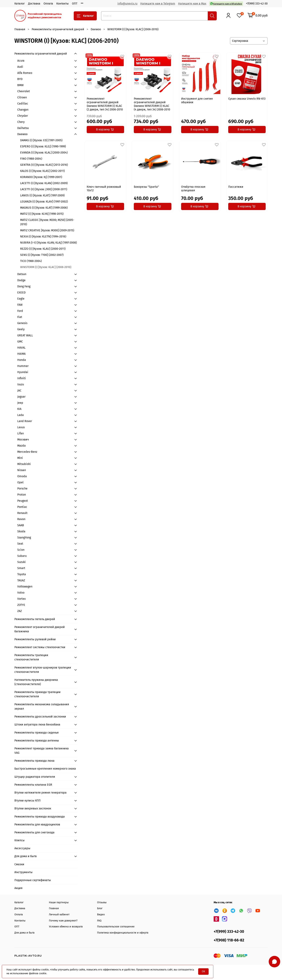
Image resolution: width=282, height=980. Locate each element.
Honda (22, 360)
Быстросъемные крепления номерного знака (45, 769)
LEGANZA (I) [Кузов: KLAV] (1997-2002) (44, 201)
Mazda (21, 446)
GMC (20, 341)
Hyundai (23, 372)
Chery (21, 122)
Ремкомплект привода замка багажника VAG (42, 751)
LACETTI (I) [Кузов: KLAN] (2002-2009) (44, 183)
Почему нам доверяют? (63, 921)
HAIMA (21, 354)
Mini (20, 458)
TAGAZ (21, 580)
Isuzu (21, 384)
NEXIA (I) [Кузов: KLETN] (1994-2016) (43, 236)
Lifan (21, 433)
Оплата (48, 4)
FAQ (99, 921)
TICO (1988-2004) (31, 261)
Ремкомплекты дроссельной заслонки (40, 717)
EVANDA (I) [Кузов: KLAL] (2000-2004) (44, 152)
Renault (22, 513)
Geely (21, 329)
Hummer (23, 366)
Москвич (23, 439)
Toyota (22, 574)
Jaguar (21, 397)
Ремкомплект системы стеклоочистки (40, 647)
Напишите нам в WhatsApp (226, 4)
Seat (20, 544)
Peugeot (23, 501)
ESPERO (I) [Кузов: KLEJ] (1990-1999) (43, 146)
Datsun (22, 274)
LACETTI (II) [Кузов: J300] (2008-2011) (44, 189)
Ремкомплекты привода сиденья (37, 733)
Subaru (22, 556)
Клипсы (20, 840)
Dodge (21, 280)
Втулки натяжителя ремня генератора (40, 793)
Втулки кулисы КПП (28, 800)
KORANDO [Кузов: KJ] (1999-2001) (41, 177)
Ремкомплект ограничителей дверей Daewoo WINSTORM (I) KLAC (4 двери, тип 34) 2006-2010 (152, 104)
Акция (18, 888)
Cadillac (23, 103)
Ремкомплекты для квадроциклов (37, 824)
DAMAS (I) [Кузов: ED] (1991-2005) (41, 140)
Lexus (21, 427)
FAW (20, 305)
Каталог (20, 4)
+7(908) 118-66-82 (229, 940)
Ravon (21, 519)
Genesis (22, 323)
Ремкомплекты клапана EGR (33, 785)
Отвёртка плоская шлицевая (193, 189)
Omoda (22, 476)
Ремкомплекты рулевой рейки (35, 639)
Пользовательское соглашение (116, 927)
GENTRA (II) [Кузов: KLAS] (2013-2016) (44, 165)
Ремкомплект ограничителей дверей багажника (40, 629)
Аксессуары (22, 848)
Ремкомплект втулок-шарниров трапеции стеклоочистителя (43, 670)
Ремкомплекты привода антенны (37, 740)
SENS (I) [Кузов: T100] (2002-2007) (42, 255)
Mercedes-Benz (27, 452)
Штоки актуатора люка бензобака (37, 724)
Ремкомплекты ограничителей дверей (58, 29)
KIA (19, 409)
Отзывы (102, 902)
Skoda (21, 531)
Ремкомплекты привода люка (34, 761)
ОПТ (75, 4)
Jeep (20, 403)
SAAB (21, 525)
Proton (22, 495)
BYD (20, 79)
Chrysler (23, 116)
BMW (20, 85)
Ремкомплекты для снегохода (34, 832)
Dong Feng (24, 286)
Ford (20, 311)
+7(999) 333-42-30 (257, 4)
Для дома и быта (26, 856)
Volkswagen (25, 586)
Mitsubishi (24, 464)
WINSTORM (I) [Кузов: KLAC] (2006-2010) (46, 267)
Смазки (19, 864)
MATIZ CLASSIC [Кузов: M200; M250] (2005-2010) (47, 222)
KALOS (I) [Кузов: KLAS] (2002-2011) (42, 171)
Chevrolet (24, 91)
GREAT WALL (25, 335)
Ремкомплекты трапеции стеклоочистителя (31, 657)
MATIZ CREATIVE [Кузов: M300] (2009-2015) (47, 230)
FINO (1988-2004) (31, 159)
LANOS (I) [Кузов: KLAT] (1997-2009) (42, 195)
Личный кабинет (59, 915)
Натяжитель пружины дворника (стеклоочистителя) (36, 682)
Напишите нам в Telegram (158, 4)
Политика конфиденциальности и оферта (123, 933)
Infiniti (22, 378)
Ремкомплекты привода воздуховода (40, 817)
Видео (101, 915)
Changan (23, 110)
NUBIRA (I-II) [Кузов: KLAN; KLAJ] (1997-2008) (48, 243)
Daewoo (96, 29)
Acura (21, 61)
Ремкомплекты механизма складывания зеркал (42, 706)
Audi (20, 67)
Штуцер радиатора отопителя (35, 777)
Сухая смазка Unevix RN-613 (247, 99)
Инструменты (23, 872)
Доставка (34, 4)
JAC (19, 390)
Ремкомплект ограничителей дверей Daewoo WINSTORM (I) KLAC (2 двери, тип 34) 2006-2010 (105, 104)
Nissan (22, 470)
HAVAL (21, 348)
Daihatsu (23, 128)
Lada (21, 415)
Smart (21, 568)
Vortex (21, 599)
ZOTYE (21, 605)
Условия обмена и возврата (66, 927)
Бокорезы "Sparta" (146, 187)
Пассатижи (236, 187)
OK (203, 971)
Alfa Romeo (25, 73)
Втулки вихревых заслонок (33, 808)
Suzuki (21, 562)
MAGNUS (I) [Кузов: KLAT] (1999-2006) (44, 208)
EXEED (21, 292)
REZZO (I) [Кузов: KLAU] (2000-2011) (43, 249)
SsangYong (24, 537)
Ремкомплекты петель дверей (35, 619)
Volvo (21, 593)
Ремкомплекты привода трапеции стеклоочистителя (37, 694)
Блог (100, 908)
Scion (21, 550)
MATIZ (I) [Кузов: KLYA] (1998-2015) (42, 214)
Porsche (22, 488)
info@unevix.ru (127, 4)
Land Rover (25, 421)
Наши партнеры (59, 902)
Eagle (21, 299)
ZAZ (20, 611)
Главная (20, 29)
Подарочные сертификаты (33, 880)
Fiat (20, 317)
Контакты (62, 4)
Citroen (22, 97)
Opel (20, 482)
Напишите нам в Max (192, 4)
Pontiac (22, 507)
